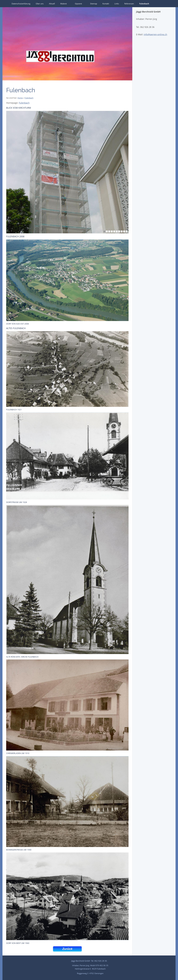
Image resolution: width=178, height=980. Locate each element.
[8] (122, 231)
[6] (117, 231)
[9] (124, 231)
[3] (109, 231)
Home (20, 98)
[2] (107, 231)
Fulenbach (29, 98)
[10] (127, 231)
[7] (119, 231)
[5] (114, 231)
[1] (104, 231)
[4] (112, 231)
